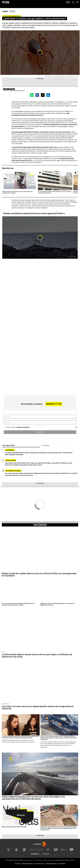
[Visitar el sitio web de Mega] (40, 850)
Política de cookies (39, 863)
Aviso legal (18, 863)
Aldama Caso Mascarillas (39, 1)
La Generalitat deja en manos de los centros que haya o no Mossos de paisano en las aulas (37, 656)
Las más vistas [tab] (8, 445)
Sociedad (40, 525)
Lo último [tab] (45, 445)
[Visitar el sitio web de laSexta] (16, 850)
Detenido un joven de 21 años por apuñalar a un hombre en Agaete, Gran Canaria (57, 604)
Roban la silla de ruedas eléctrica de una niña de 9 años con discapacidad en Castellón (39, 575)
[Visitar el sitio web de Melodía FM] (71, 850)
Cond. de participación (51, 863)
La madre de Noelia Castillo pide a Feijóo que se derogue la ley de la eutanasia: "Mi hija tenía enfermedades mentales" (39, 454)
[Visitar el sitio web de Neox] (24, 850)
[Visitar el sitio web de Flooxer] (46, 854)
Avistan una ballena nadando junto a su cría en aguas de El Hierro (34, 213)
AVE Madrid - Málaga (8, 1)
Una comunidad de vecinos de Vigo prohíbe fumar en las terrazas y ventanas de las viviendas (18, 604)
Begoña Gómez (18, 1)
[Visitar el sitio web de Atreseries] (48, 850)
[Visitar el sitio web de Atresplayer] (36, 854)
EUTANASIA (10, 450)
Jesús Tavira (66, 1)
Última (68, 6)
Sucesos (12, 11)
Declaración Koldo (27, 1)
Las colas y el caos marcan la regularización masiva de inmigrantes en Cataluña (38, 707)
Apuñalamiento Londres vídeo (54, 1)
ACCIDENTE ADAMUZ (13, 471)
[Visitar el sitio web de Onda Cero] (56, 850)
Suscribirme (40, 432)
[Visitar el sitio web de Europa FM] (64, 850)
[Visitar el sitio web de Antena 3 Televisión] (9, 850)
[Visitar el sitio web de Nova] (32, 850)
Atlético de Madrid (75, 1)
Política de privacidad (27, 863)
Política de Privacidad (23, 427)
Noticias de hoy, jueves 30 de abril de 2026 (14, 827)
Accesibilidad (62, 863)
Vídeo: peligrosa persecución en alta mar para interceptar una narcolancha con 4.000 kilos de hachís (33, 798)
